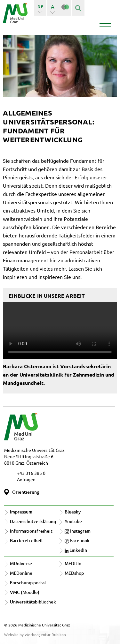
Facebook (77, 540)
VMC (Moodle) (25, 592)
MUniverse (21, 563)
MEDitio (73, 563)
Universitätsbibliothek (33, 602)
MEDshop (74, 573)
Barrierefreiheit (27, 540)
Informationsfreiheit (31, 531)
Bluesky (73, 512)
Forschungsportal (28, 583)
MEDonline (21, 573)
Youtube (73, 521)
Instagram (78, 531)
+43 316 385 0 (31, 473)
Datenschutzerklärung (33, 521)
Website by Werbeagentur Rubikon (35, 634)
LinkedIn (76, 550)
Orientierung (26, 492)
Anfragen (26, 479)
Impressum (21, 512)
